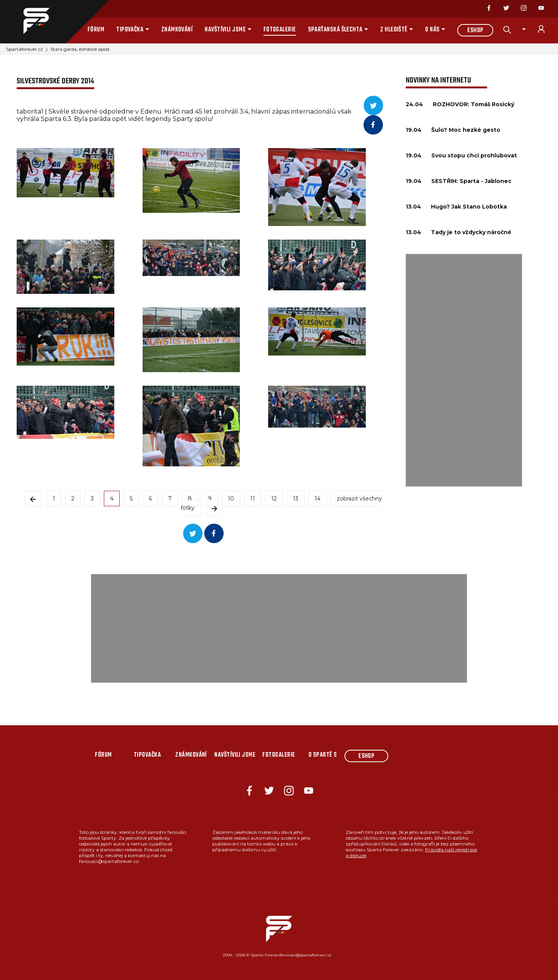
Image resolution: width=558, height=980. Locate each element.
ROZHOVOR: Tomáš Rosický (474, 104)
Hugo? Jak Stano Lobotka (469, 207)
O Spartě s (323, 755)
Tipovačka (130, 30)
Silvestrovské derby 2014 (55, 81)
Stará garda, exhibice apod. (80, 49)
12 (274, 499)
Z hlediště (394, 30)
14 (318, 499)
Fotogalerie (280, 30)
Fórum (96, 30)
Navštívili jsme (225, 30)
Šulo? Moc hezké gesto (466, 130)
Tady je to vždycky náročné (471, 232)
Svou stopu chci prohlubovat (474, 155)
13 (296, 499)
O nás (432, 30)
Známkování (177, 30)
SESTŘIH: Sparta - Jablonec (471, 181)
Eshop (475, 31)
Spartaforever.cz (25, 49)
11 (253, 499)
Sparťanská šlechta (335, 30)
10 (231, 499)
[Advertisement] (464, 370)
